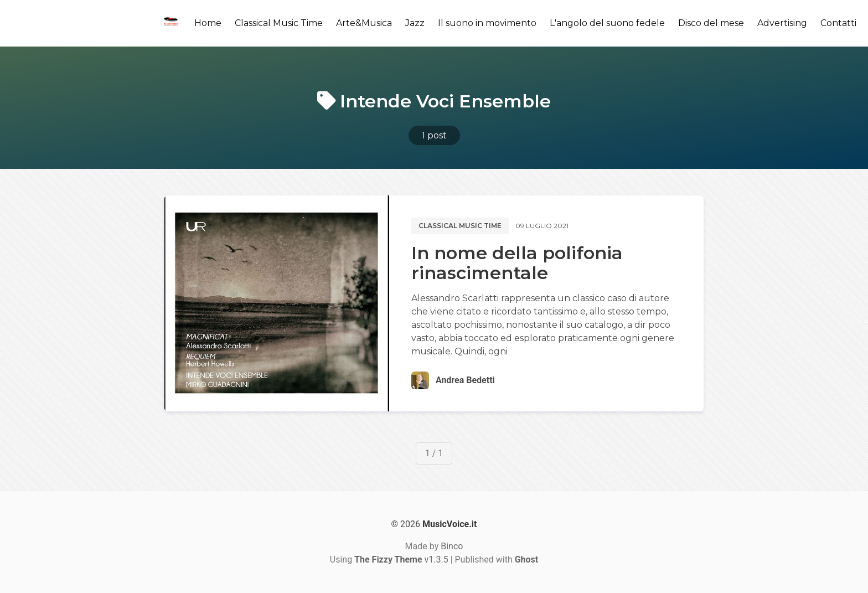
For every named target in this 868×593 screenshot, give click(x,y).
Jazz (415, 23)
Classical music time (460, 226)
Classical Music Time (279, 23)
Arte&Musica (364, 23)
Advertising (782, 23)
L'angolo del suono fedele (607, 23)
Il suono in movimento (487, 23)
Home (208, 23)
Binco (452, 546)
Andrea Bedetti (465, 380)
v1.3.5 (401, 560)
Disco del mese (711, 23)
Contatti (838, 23)
